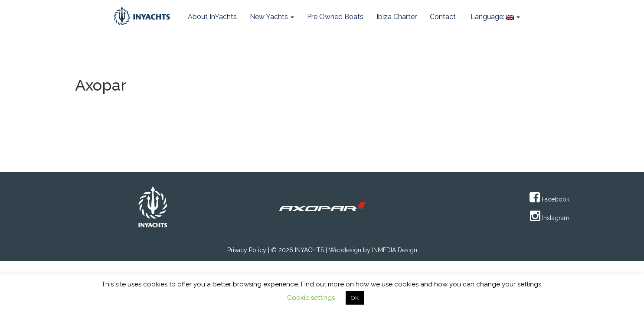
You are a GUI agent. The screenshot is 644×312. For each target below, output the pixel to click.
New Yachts (272, 17)
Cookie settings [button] (311, 298)
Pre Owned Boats (335, 17)
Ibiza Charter (397, 17)
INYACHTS (309, 250)
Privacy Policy (247, 250)
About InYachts (212, 17)
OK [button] (355, 298)
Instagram (550, 218)
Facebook (549, 199)
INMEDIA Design (395, 250)
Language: (494, 17)
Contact (443, 17)
